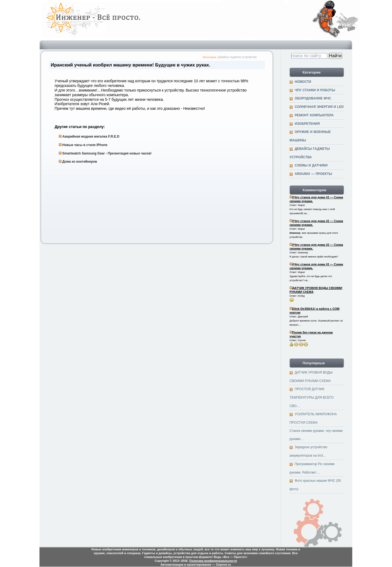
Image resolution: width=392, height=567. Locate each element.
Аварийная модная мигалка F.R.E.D (91, 137)
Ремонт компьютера (314, 115)
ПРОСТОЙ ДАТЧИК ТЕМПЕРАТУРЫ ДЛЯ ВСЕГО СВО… (312, 397)
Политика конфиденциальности (213, 561)
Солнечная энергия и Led (319, 107)
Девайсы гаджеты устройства (237, 57)
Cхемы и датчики (311, 165)
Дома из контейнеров (80, 162)
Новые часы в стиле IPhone (85, 145)
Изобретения (307, 124)
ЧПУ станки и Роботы (315, 90)
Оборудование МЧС (313, 98)
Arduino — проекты (313, 174)
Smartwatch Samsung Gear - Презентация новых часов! (107, 153)
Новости (303, 82)
